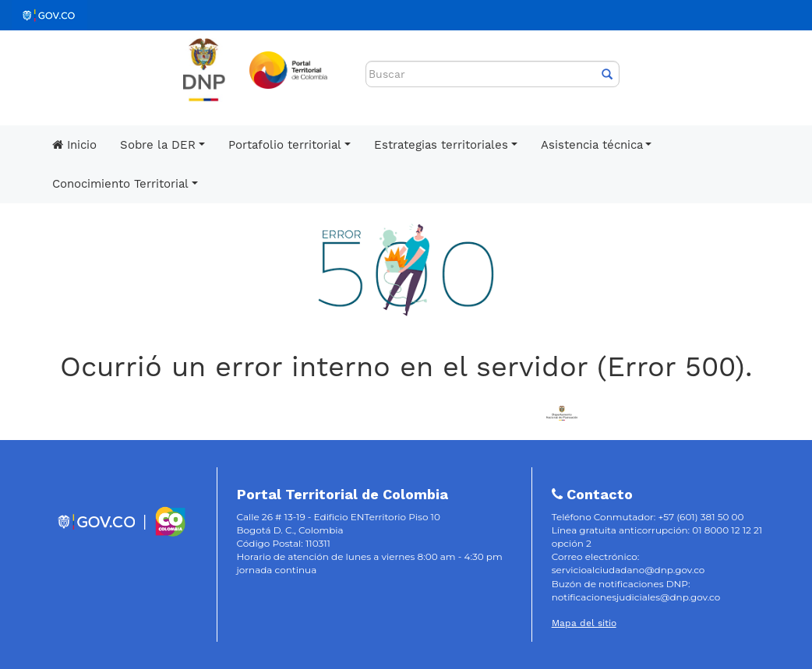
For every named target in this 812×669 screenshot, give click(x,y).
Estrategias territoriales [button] (441, 145)
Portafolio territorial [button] (285, 145)
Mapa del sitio (584, 623)
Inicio (74, 145)
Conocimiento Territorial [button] (120, 184)
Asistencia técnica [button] (592, 145)
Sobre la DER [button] (158, 145)
